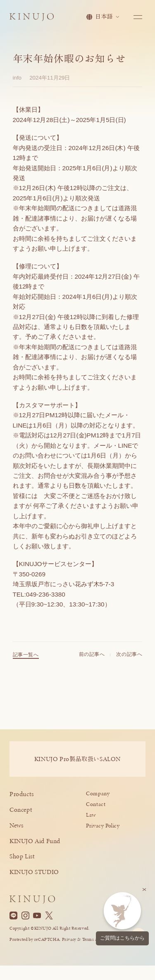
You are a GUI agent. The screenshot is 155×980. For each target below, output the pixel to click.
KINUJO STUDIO (34, 872)
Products (22, 794)
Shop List (22, 856)
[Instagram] (25, 916)
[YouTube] (37, 916)
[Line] (13, 916)
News (16, 825)
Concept (21, 810)
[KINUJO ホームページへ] (32, 18)
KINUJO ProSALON (77, 759)
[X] (49, 916)
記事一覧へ (26, 657)
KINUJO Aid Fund (35, 841)
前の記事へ (92, 657)
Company (98, 793)
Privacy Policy (103, 826)
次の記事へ (129, 657)
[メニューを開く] (138, 17)
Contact (96, 804)
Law (91, 815)
